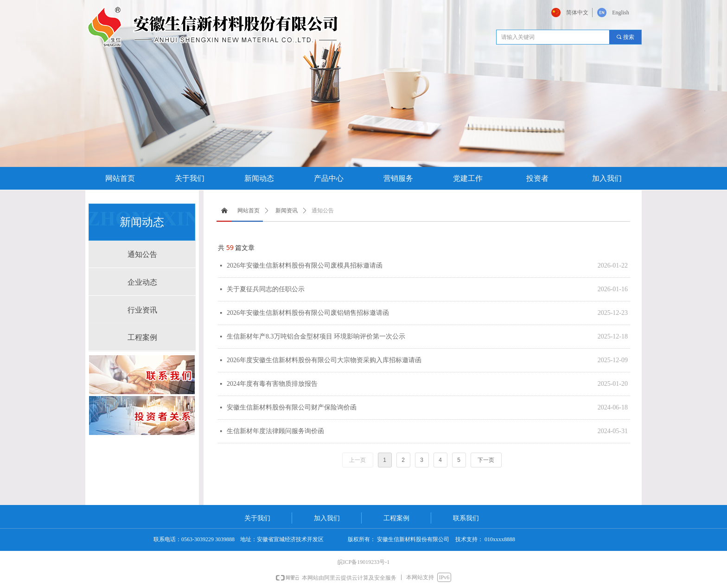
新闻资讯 (287, 211)
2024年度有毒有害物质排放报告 (272, 384)
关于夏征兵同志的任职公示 (266, 289)
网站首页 (249, 211)
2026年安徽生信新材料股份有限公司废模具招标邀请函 (305, 265)
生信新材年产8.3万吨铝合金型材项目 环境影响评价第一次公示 (316, 336)
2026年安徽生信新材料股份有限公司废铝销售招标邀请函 (308, 313)
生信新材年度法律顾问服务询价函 (275, 431)
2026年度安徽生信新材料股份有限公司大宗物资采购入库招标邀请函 (324, 360)
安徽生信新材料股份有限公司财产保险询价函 (292, 407)
